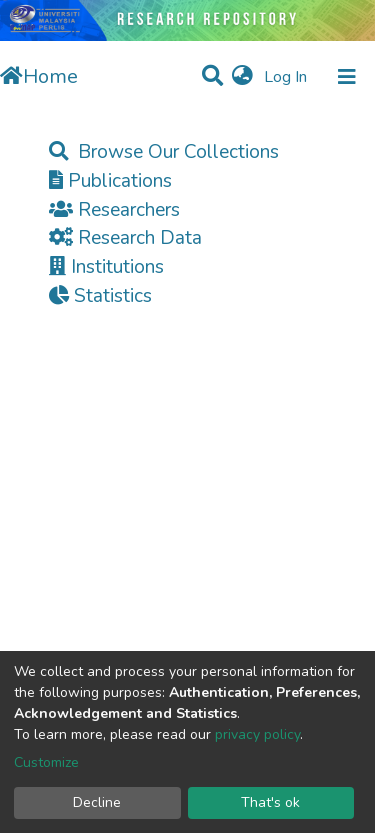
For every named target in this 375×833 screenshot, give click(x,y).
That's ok (270, 802)
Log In (287, 77)
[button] (242, 77)
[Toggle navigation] (347, 77)
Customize (46, 762)
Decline (97, 802)
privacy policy (257, 734)
